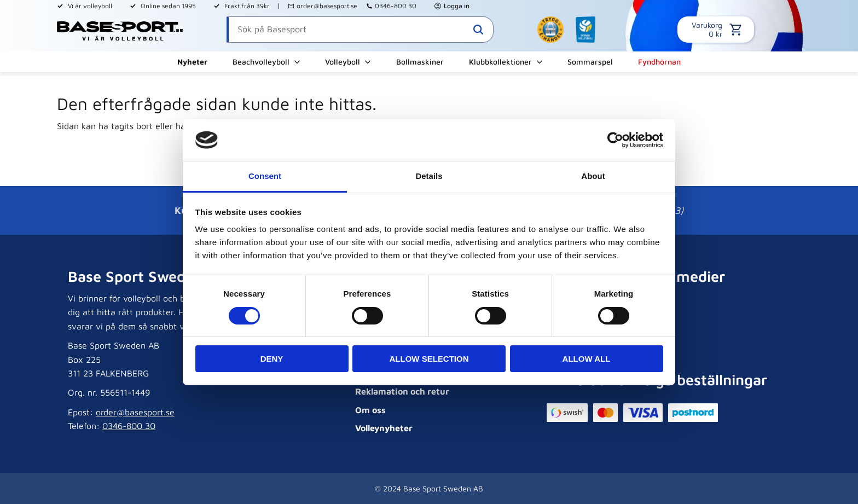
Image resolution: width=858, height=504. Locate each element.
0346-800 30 (396, 6)
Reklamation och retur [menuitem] (402, 391)
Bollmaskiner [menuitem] (420, 62)
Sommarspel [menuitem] (590, 62)
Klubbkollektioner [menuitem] (500, 62)
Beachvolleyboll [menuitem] (261, 62)
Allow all (587, 359)
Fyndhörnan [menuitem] (659, 62)
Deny (272, 359)
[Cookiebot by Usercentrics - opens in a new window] (615, 140)
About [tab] (593, 176)
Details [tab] (429, 176)
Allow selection (429, 359)
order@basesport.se (327, 6)
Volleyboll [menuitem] (343, 62)
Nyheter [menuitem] (192, 62)
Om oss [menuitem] (370, 410)
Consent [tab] (265, 176)
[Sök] (478, 30)
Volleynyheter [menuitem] (384, 428)
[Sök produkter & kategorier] (360, 30)
